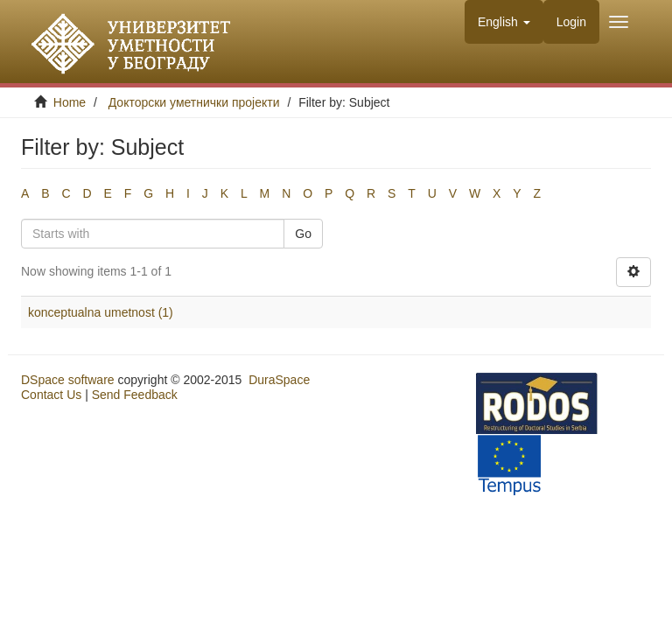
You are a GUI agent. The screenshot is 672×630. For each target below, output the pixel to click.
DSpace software (68, 380)
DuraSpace (279, 380)
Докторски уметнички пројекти (194, 102)
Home (70, 102)
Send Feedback (135, 395)
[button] (504, 22)
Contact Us (51, 395)
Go (303, 234)
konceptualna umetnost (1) (101, 312)
